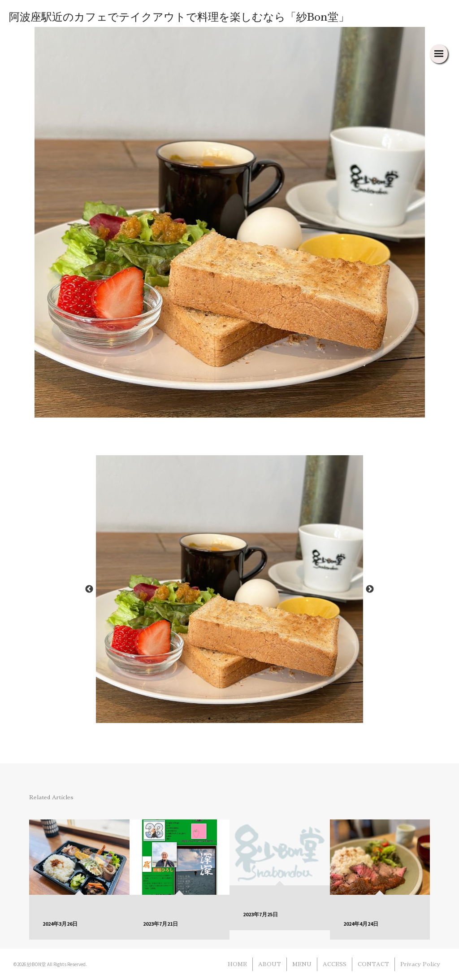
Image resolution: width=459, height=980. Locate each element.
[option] (230, 589)
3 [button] (236, 719)
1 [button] (209, 719)
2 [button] (223, 719)
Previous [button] (89, 589)
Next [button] (370, 589)
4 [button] (250, 719)
